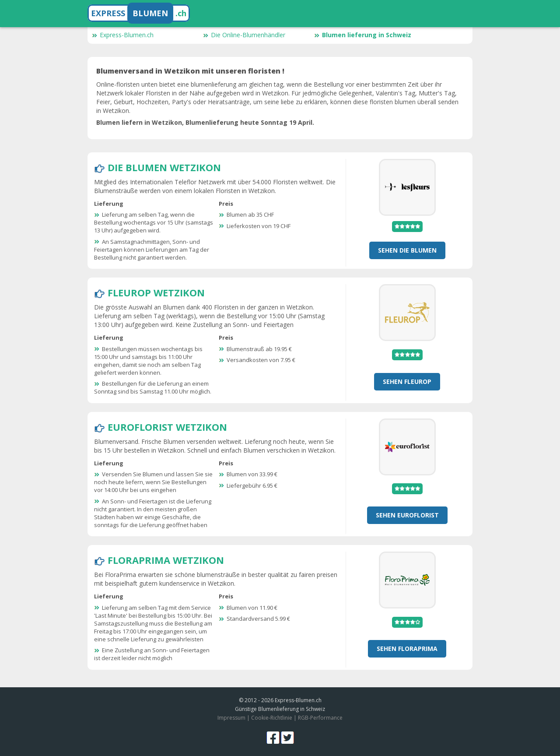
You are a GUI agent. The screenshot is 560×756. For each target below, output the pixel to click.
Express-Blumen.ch (123, 35)
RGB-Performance (320, 718)
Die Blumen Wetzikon (164, 167)
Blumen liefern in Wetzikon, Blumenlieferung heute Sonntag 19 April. (205, 122)
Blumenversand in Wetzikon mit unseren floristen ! (190, 71)
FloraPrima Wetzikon (166, 560)
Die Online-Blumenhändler (244, 35)
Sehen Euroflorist (407, 515)
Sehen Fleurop (407, 382)
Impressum (231, 718)
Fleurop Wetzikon (156, 292)
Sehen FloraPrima (407, 649)
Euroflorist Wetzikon (167, 427)
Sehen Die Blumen (407, 250)
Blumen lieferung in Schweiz (363, 35)
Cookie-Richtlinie (272, 718)
